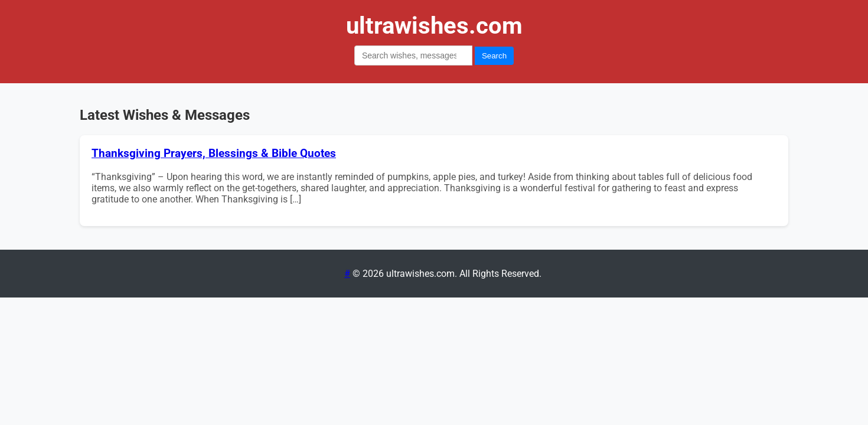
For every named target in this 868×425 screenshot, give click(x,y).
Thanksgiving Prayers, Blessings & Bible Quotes (214, 153)
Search (494, 56)
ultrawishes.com (434, 26)
